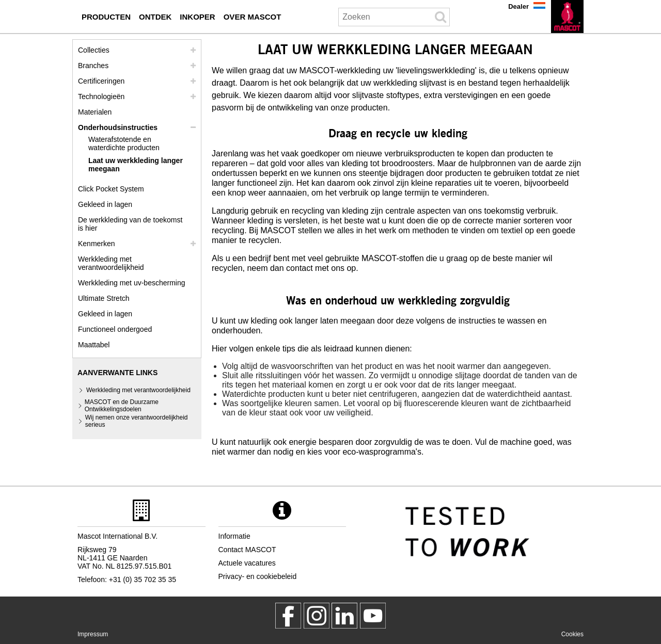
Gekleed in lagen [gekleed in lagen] (105, 204)
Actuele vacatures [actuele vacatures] (247, 563)
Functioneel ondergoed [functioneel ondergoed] (115, 329)
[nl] (567, 17)
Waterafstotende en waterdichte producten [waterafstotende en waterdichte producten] (124, 143)
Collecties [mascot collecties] (94, 50)
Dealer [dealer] (518, 6)
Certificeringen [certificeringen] (101, 81)
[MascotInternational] (373, 616)
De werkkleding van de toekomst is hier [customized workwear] (130, 224)
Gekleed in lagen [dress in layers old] (105, 314)
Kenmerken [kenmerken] (97, 244)
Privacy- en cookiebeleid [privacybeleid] (258, 576)
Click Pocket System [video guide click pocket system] (111, 189)
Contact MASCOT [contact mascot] (247, 550)
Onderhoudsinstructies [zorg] (118, 127)
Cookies (572, 634)
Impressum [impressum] (93, 634)
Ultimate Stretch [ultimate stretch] (104, 298)
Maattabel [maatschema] (94, 345)
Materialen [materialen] (95, 112)
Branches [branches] (93, 66)
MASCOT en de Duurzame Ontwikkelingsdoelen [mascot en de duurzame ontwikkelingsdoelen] (122, 406)
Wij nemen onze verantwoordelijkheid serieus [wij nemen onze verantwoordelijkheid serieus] (137, 421)
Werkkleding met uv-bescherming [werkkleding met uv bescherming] (132, 283)
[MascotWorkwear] (288, 616)
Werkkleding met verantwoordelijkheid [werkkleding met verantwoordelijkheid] (111, 263)
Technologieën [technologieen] (101, 96)
